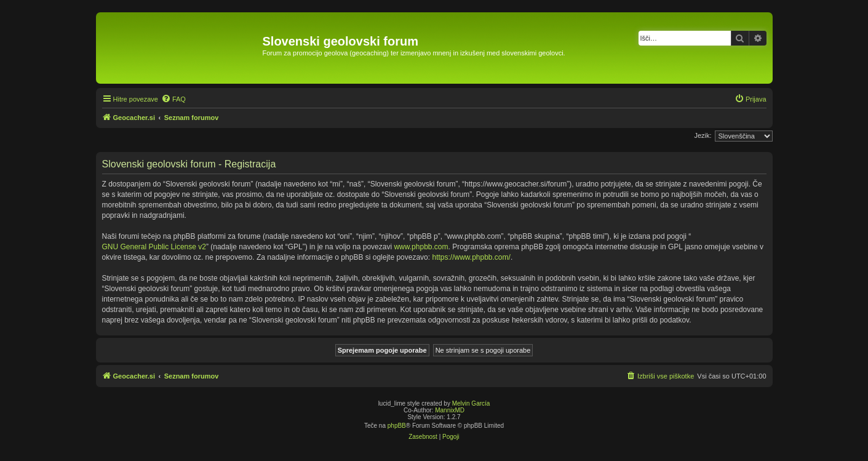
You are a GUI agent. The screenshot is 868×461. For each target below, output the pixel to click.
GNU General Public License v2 (154, 247)
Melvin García (471, 403)
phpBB (397, 426)
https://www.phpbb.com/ (471, 257)
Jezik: (703, 135)
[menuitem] (173, 99)
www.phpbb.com (421, 247)
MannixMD (450, 410)
